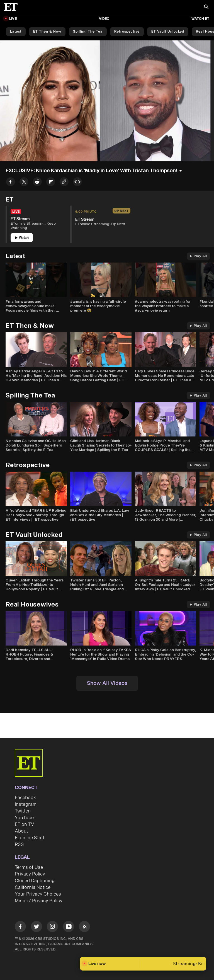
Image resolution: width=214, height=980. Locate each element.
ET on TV (24, 824)
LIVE (13, 19)
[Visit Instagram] (52, 927)
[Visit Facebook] (20, 927)
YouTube (24, 818)
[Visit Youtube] (69, 927)
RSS (19, 845)
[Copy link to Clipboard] (64, 183)
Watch (22, 238)
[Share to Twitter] (24, 183)
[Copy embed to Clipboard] (77, 183)
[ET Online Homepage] (13, 7)
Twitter (22, 811)
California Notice (33, 887)
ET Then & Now (47, 32)
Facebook (25, 798)
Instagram (26, 804)
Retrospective (127, 32)
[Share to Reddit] (37, 183)
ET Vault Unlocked (168, 32)
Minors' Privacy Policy (39, 901)
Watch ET (200, 19)
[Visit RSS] (84, 927)
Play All (198, 256)
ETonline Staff (30, 838)
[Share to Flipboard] (51, 183)
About (21, 831)
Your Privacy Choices (38, 894)
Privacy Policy (30, 874)
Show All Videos (107, 683)
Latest (16, 32)
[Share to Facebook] (11, 183)
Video (104, 19)
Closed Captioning (35, 881)
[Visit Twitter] (37, 927)
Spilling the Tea (88, 32)
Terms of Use (29, 867)
